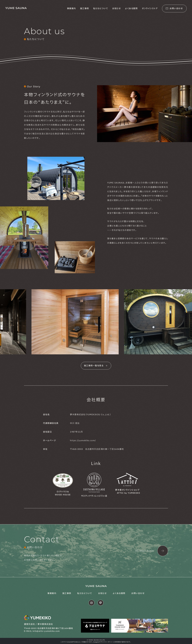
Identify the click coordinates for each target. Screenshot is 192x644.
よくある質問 (131, 9)
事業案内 (71, 9)
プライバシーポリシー (107, 642)
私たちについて (101, 9)
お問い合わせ (138, 593)
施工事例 (85, 9)
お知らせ (117, 9)
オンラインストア (150, 9)
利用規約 (118, 642)
